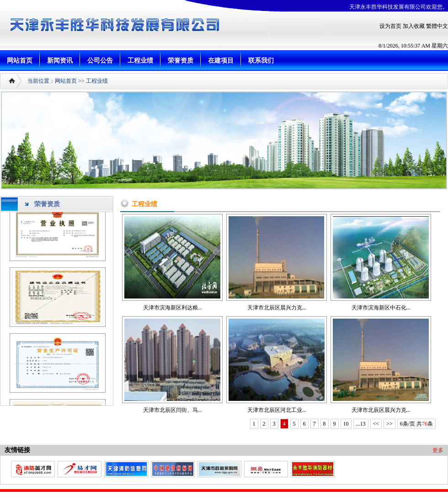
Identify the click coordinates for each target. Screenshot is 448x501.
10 (346, 424)
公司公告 (100, 61)
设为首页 (390, 26)
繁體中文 (437, 26)
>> (389, 424)
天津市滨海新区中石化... (381, 308)
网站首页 (20, 61)
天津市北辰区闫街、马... (173, 410)
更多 (438, 450)
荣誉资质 (181, 61)
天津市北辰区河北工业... (277, 410)
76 (425, 424)
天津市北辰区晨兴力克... (277, 308)
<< (376, 424)
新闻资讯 (60, 61)
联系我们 (261, 61)
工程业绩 (140, 61)
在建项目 (221, 61)
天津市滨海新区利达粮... (173, 308)
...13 (361, 424)
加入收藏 (414, 26)
